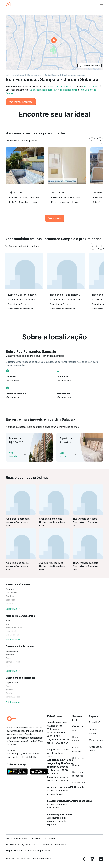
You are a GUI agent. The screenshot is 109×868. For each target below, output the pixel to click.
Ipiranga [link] (9, 690)
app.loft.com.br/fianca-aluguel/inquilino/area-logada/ (61, 763)
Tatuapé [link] (10, 603)
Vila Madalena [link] (12, 635)
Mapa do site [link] (96, 740)
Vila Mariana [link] (11, 593)
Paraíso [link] (9, 693)
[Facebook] (101, 860)
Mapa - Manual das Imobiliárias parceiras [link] (28, 850)
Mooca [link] (9, 624)
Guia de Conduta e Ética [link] (54, 845)
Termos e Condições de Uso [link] (21, 845)
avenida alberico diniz (65, 90)
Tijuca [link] (9, 665)
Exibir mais (13, 609)
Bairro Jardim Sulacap (60, 86)
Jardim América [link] (13, 697)
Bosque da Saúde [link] (14, 628)
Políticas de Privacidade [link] (45, 839)
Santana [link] (9, 621)
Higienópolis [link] (11, 631)
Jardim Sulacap (52, 75)
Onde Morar (18, 75)
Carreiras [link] (77, 765)
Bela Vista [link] (10, 600)
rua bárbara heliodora (40, 90)
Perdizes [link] (10, 596)
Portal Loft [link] (95, 722)
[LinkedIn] (92, 860)
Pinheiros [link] (10, 589)
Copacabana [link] (12, 651)
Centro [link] (9, 658)
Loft (7, 75)
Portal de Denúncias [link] (17, 839)
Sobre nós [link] (78, 758)
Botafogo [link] (10, 655)
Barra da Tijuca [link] (13, 662)
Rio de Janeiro (34, 75)
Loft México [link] (79, 783)
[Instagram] (83, 860)
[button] (54, 42)
